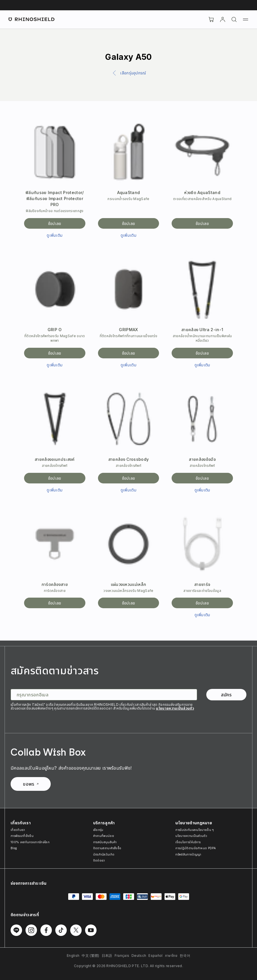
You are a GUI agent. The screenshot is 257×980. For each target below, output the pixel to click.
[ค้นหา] (234, 19)
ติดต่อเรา (99, 860)
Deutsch (139, 956)
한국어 (185, 956)
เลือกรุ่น (98, 830)
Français (122, 956)
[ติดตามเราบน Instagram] (31, 930)
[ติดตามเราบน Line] (16, 930)
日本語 (107, 956)
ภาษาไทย (171, 956)
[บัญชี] (223, 19)
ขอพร (31, 784)
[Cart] (211, 19)
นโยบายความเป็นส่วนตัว (175, 708)
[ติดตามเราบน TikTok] (61, 930)
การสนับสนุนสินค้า (105, 842)
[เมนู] (246, 19)
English (73, 956)
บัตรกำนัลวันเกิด (104, 854)
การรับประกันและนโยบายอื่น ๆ (195, 830)
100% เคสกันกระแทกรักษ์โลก (30, 842)
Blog (14, 848)
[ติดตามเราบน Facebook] (46, 930)
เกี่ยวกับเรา (18, 830)
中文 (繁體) (90, 956)
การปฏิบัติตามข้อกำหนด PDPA (196, 848)
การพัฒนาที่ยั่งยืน (22, 836)
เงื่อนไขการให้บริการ (188, 842)
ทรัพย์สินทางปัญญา (188, 854)
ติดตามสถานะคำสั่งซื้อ (107, 848)
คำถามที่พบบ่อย (104, 836)
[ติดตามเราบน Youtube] (91, 930)
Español (155, 956)
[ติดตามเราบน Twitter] (76, 930)
